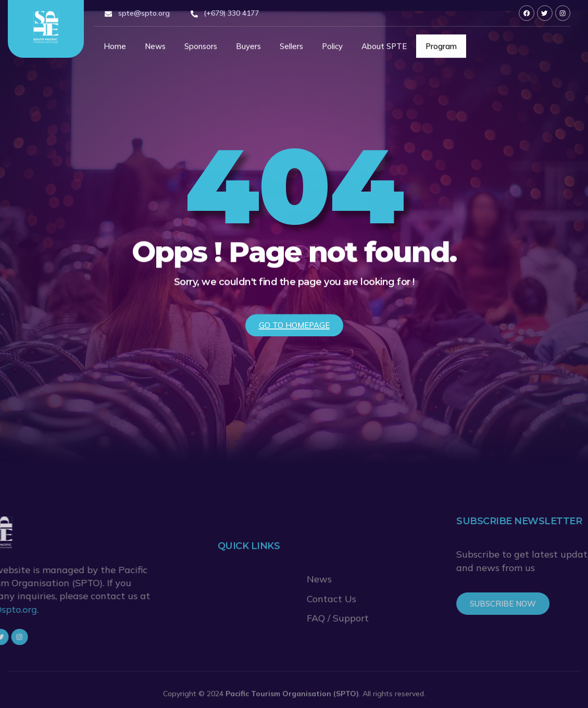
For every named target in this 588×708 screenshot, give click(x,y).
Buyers (248, 49)
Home (115, 49)
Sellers (291, 49)
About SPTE (384, 49)
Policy (332, 49)
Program (441, 49)
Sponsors (201, 49)
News (155, 49)
